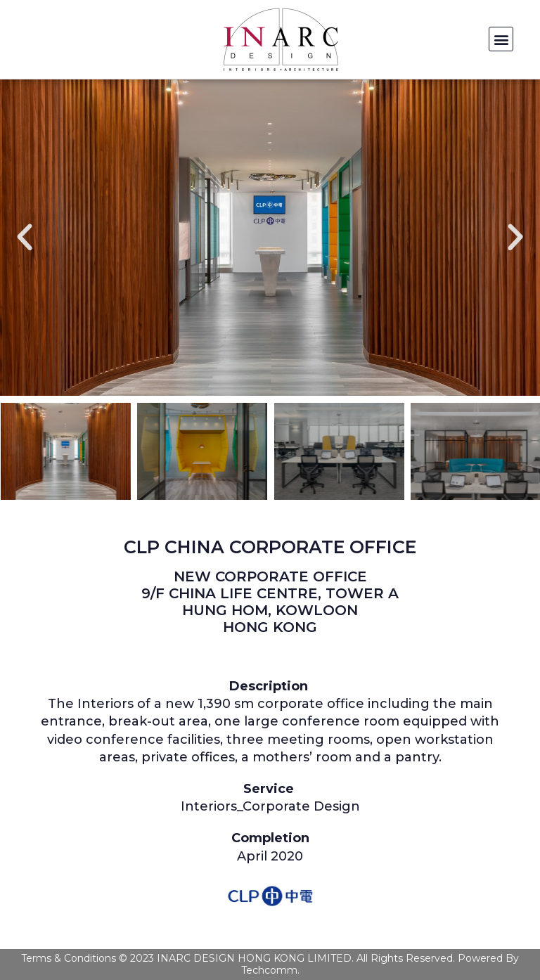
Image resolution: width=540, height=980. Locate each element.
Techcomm (269, 970)
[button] (501, 39)
